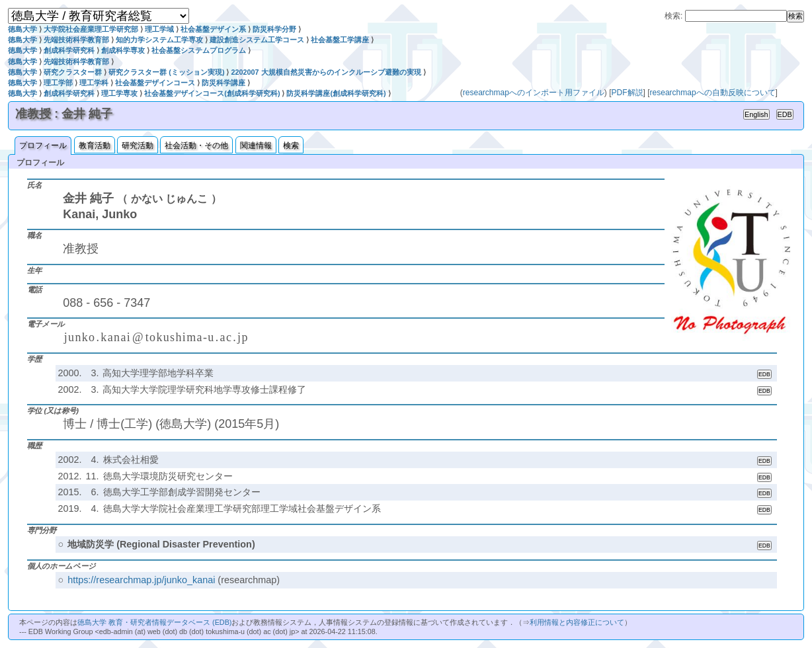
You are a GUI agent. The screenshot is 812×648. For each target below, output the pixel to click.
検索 (291, 145)
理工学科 (94, 83)
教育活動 (95, 145)
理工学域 (159, 29)
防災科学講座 (223, 83)
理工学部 (58, 83)
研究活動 (138, 145)
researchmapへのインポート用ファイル (534, 93)
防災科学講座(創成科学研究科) (336, 93)
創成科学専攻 (123, 50)
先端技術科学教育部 (76, 40)
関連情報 (256, 145)
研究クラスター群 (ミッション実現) (166, 72)
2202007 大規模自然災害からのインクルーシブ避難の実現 (326, 72)
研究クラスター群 (73, 72)
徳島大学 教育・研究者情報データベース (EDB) (154, 622)
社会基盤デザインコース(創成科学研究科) (212, 93)
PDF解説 (628, 93)
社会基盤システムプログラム (199, 50)
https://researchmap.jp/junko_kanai (141, 580)
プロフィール (43, 145)
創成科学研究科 (69, 50)
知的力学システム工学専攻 (159, 40)
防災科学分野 (274, 29)
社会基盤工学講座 (340, 40)
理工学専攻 (119, 93)
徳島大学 (22, 29)
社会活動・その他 (196, 145)
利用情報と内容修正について (577, 622)
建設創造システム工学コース (257, 40)
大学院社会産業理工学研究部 (91, 29)
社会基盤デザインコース (155, 83)
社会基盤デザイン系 (213, 29)
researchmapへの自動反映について (713, 93)
